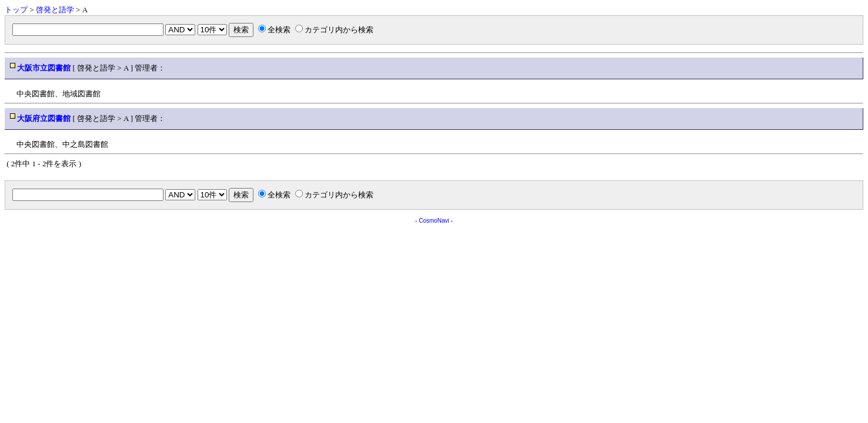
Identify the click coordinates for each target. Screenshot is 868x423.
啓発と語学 (55, 10)
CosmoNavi (434, 221)
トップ (16, 10)
